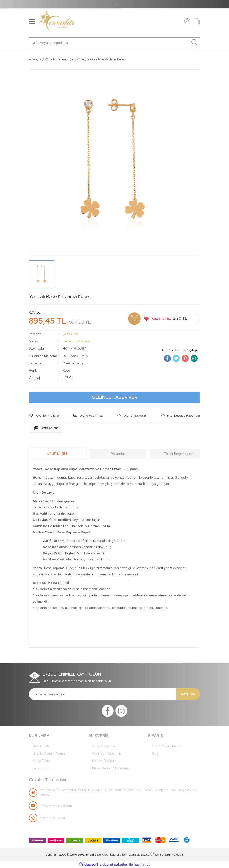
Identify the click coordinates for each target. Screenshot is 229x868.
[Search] (114, 43)
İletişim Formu (43, 768)
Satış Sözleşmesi (104, 746)
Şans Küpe (70, 334)
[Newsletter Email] (103, 694)
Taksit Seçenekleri (179, 454)
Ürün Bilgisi (57, 453)
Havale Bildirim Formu (49, 754)
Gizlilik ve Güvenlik (107, 754)
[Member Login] (187, 21)
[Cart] (197, 21)
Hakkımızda (41, 746)
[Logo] (57, 22)
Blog (115, 4)
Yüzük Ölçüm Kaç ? (166, 746)
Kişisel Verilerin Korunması (111, 768)
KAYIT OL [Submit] (188, 694)
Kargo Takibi (42, 761)
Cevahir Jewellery (76, 341)
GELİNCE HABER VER (114, 397)
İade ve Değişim (104, 761)
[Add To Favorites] (44, 416)
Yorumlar (118, 454)
